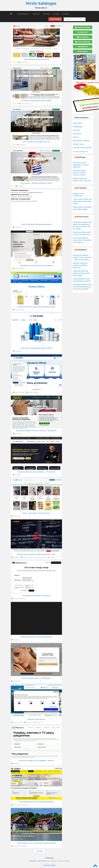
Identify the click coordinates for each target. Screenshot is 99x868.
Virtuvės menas (82, 217)
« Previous (39, 851)
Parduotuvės (24, 62)
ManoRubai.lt (82, 250)
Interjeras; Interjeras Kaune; (34, 722)
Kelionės (76, 137)
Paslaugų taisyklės (63, 861)
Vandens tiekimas (33, 392)
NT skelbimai (82, 188)
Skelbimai (46, 14)
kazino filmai (77, 134)
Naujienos (36, 14)
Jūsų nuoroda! (80, 152)
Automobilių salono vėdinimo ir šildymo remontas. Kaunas (79, 173)
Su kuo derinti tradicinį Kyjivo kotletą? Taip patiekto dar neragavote (82, 240)
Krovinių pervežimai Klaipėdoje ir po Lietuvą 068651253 (81, 165)
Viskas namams (25, 104)
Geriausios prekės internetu (82, 148)
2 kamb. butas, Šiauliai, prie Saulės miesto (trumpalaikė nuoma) (82, 201)
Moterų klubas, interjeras (81, 141)
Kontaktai (65, 14)
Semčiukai (76, 130)
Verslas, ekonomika (19, 599)
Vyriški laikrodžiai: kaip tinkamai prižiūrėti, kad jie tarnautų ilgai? (81, 273)
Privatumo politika (50, 865)
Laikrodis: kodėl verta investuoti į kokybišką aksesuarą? (80, 265)
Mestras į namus (79, 144)
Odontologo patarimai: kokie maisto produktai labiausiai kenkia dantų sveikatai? (82, 287)
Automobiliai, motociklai (21, 805)
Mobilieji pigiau (78, 127)
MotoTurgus (81, 157)
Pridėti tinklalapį (55, 19)
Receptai (56, 14)
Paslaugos (22, 145)
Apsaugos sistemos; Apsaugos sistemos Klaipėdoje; (39, 557)
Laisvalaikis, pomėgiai (20, 846)
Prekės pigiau (78, 123)
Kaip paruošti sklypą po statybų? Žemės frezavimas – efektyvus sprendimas (82, 257)
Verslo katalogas (23, 14)
